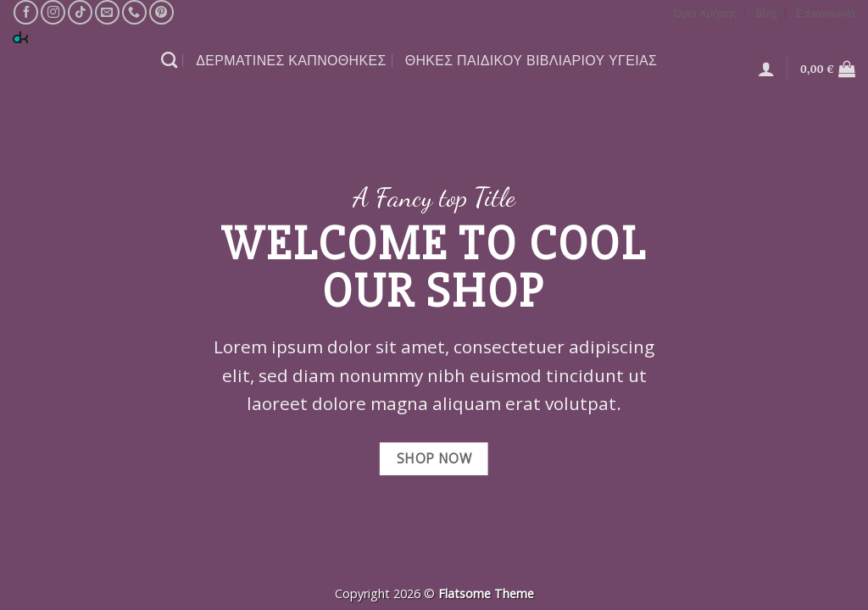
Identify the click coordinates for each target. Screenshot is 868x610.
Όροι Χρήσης (706, 13)
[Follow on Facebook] (26, 12)
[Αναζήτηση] (169, 60)
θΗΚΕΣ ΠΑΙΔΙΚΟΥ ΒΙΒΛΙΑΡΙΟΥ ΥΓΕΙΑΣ (531, 60)
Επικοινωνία (826, 13)
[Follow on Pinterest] (161, 12)
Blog (767, 13)
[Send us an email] (107, 12)
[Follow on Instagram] (53, 12)
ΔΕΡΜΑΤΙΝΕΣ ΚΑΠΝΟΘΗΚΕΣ (291, 60)
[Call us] (134, 12)
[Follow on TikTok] (80, 12)
